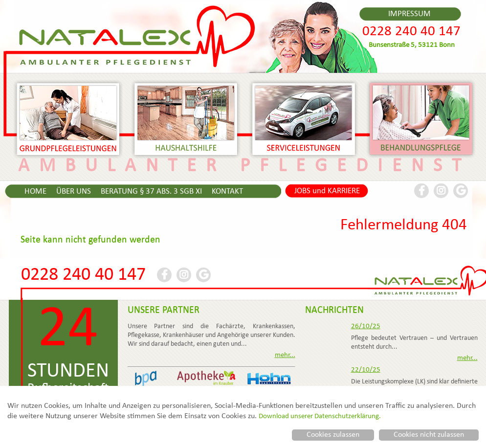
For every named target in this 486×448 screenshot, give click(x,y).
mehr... (285, 356)
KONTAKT (227, 192)
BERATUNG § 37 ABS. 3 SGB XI (151, 192)
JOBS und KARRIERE (327, 191)
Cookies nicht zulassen (429, 435)
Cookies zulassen (333, 435)
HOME (35, 192)
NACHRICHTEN (334, 310)
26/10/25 (366, 327)
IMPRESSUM (409, 14)
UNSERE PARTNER (164, 310)
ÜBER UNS (74, 192)
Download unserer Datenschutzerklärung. (320, 417)
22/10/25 (366, 370)
